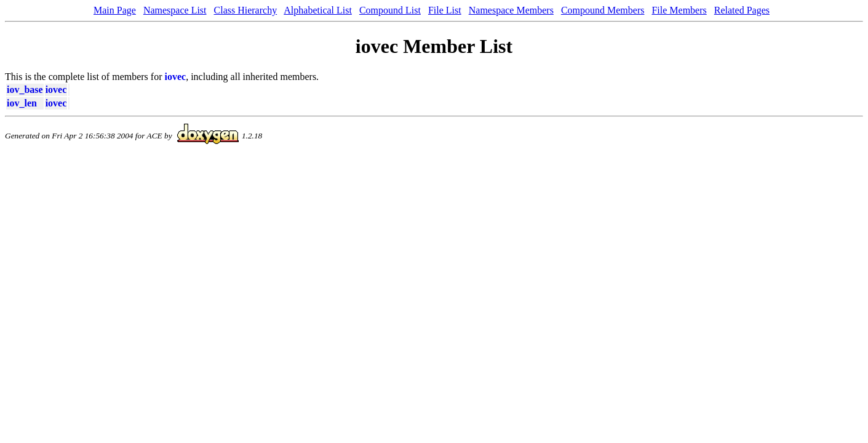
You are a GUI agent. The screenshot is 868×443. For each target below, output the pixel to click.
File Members (679, 10)
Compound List (390, 10)
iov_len (22, 103)
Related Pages (742, 10)
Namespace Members (511, 10)
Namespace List (175, 10)
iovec (176, 77)
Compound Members (603, 10)
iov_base (25, 90)
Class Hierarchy (246, 10)
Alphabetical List (318, 10)
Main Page (115, 10)
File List (445, 10)
